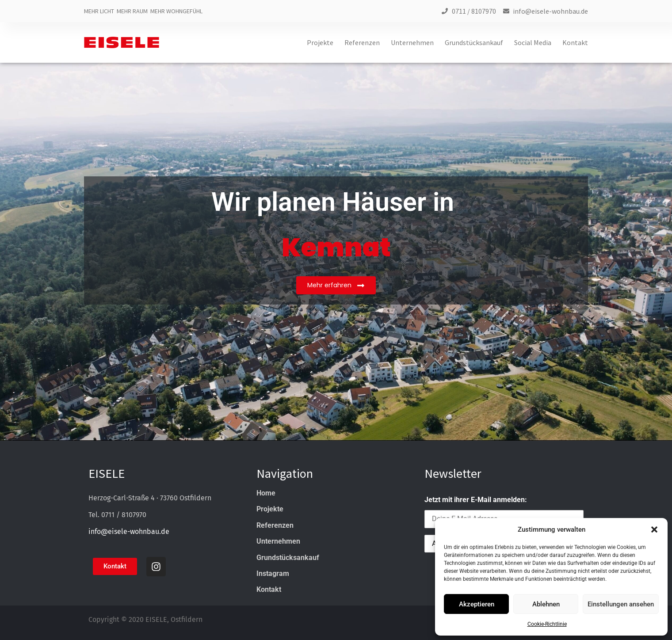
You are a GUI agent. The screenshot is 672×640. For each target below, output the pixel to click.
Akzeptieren (477, 604)
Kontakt (575, 43)
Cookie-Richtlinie (547, 624)
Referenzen (362, 43)
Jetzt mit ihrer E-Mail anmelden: (476, 500)
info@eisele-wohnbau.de (129, 531)
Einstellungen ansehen (621, 604)
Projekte (320, 43)
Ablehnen (546, 604)
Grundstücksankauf (474, 43)
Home (266, 493)
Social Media (533, 43)
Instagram (273, 573)
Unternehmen (412, 43)
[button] (654, 530)
